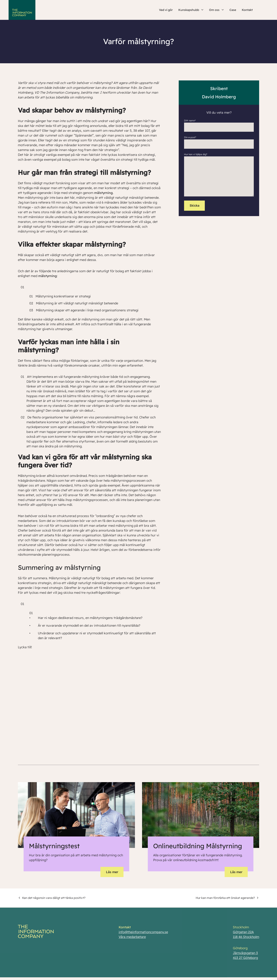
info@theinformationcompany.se (143, 934)
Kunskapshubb (191, 10)
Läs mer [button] (112, 872)
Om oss (216, 10)
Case (233, 10)
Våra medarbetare (132, 939)
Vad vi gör (166, 10)
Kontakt (247, 10)
